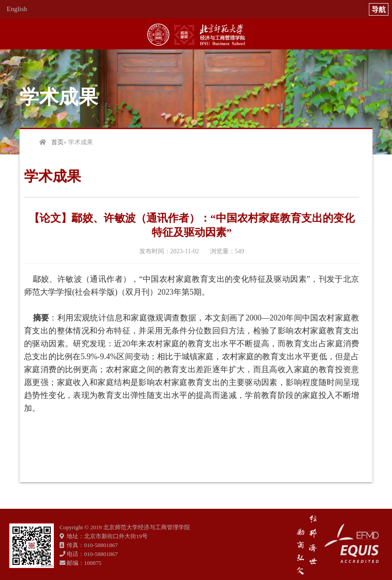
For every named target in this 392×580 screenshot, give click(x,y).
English (17, 9)
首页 (57, 142)
